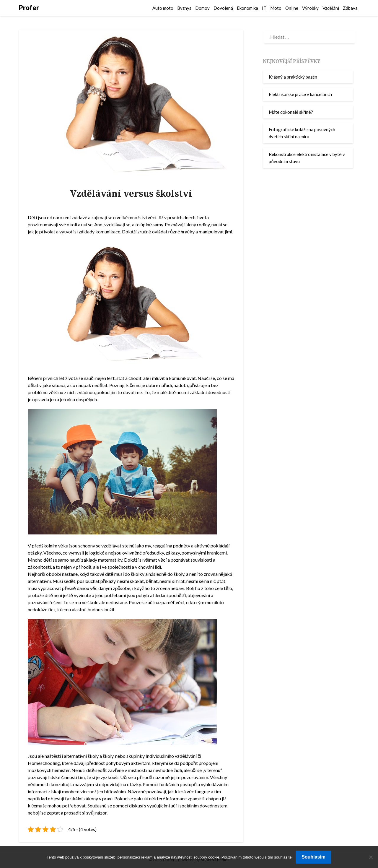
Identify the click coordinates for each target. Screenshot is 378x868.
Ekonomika (247, 8)
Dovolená (223, 8)
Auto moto (163, 8)
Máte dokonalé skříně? (291, 112)
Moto (276, 8)
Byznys (184, 8)
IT (264, 8)
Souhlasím (313, 857)
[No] (371, 857)
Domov (202, 8)
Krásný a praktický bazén (293, 77)
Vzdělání (331, 8)
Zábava (350, 8)
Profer (29, 8)
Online (292, 8)
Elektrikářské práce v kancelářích (300, 94)
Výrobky (310, 8)
